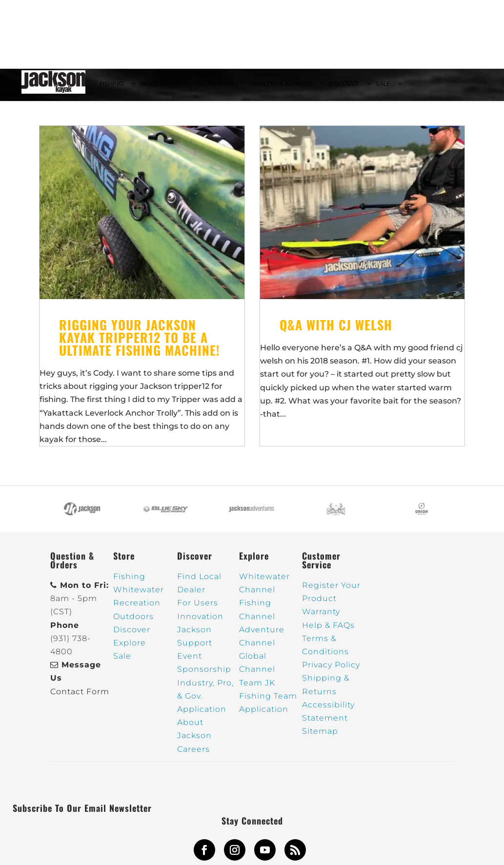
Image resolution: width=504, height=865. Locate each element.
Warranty (321, 617)
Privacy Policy (331, 671)
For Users (198, 609)
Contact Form (80, 697)
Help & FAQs (328, 631)
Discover (132, 635)
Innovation (200, 622)
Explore (130, 648)
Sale (122, 662)
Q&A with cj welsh (336, 330)
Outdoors (133, 622)
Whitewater (139, 595)
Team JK (257, 688)
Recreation (137, 609)
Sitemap (320, 736)
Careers (193, 754)
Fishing (129, 582)
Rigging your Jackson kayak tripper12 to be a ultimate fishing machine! (140, 343)
